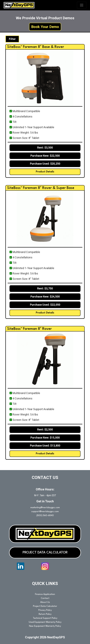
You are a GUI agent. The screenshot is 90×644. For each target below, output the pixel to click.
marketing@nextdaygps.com (45, 508)
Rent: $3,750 (45, 288)
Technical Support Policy (45, 618)
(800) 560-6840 (45, 516)
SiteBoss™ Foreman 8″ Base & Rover (36, 47)
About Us (45, 602)
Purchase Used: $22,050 (45, 305)
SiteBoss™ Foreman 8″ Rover (29, 329)
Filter (12, 39)
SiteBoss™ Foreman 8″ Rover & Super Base (41, 188)
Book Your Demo (45, 27)
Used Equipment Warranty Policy (45, 622)
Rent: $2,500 (45, 429)
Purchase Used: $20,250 (45, 164)
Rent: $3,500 (45, 148)
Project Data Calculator (45, 606)
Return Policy (45, 614)
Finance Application (45, 594)
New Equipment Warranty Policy (45, 626)
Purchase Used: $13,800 (45, 446)
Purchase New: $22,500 (45, 156)
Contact (45, 598)
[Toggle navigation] (82, 5)
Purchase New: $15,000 (45, 438)
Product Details (45, 172)
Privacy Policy (45, 610)
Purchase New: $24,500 (45, 297)
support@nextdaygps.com (45, 512)
